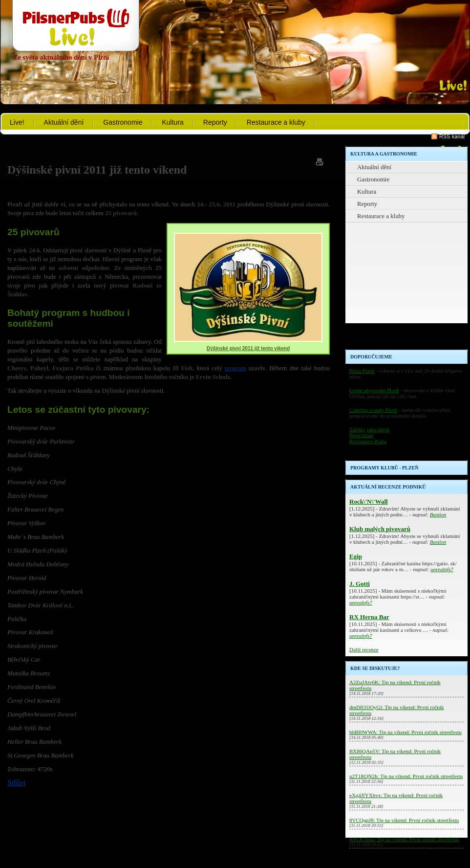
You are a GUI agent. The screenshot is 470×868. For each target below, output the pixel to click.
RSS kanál (452, 136)
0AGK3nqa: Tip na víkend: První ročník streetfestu (404, 839)
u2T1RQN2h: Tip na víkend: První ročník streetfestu (406, 776)
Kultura (172, 122)
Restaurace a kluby (276, 122)
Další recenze (364, 649)
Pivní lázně (361, 435)
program (235, 368)
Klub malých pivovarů (380, 529)
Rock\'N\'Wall (369, 501)
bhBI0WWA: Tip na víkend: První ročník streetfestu (406, 732)
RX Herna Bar (369, 617)
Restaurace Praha (368, 441)
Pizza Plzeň (362, 371)
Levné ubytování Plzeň (374, 390)
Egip (356, 556)
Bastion (438, 514)
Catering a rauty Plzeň (373, 410)
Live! (17, 122)
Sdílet (16, 783)
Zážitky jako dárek (369, 429)
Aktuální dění (64, 122)
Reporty (215, 122)
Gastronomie (123, 122)
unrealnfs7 (442, 569)
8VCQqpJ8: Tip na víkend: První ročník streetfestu (404, 820)
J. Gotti (360, 584)
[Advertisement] (406, 289)
